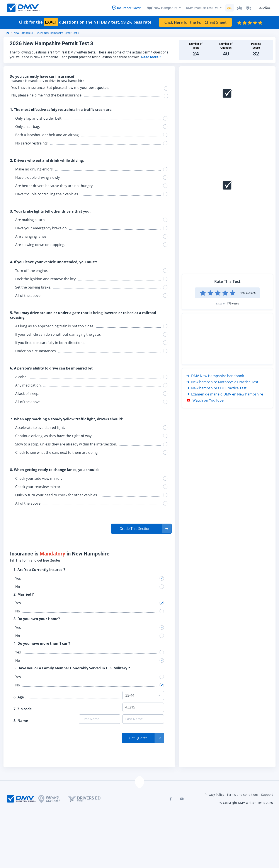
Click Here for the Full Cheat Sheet (195, 22)
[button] (141, 529)
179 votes (233, 304)
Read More (150, 57)
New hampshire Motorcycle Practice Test (222, 382)
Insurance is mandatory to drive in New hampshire (47, 81)
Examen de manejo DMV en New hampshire (225, 394)
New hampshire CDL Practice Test (216, 388)
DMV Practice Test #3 (202, 8)
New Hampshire (166, 8)
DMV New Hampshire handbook (215, 376)
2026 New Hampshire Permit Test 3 (58, 33)
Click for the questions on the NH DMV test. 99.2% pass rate (85, 23)
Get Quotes (138, 739)
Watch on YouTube (205, 400)
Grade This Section (135, 529)
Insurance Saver (129, 8)
